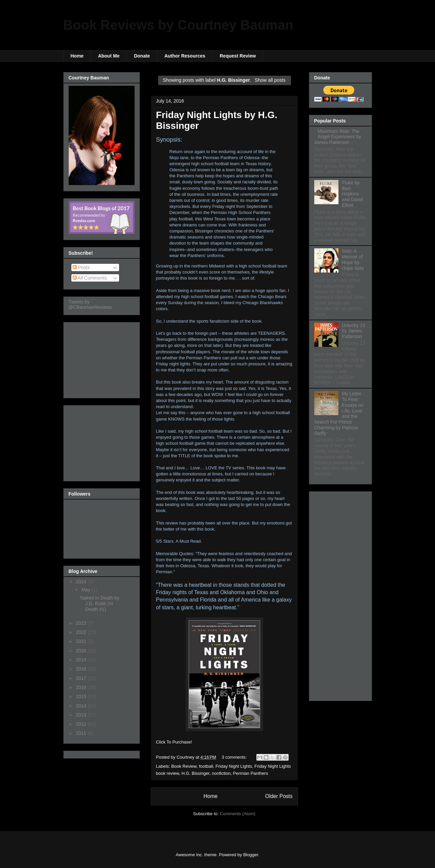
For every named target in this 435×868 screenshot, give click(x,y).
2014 (82, 706)
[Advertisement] (102, 358)
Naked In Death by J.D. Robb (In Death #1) (100, 604)
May (86, 590)
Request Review (238, 56)
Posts (81, 267)
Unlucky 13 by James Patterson (353, 331)
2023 (82, 623)
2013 (82, 715)
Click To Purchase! (174, 742)
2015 (82, 696)
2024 (82, 582)
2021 (82, 641)
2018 (82, 669)
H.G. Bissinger (195, 773)
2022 (82, 632)
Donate (142, 56)
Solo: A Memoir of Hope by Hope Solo (353, 259)
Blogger (251, 855)
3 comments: (235, 757)
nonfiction (221, 773)
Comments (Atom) (238, 814)
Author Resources (185, 56)
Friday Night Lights (234, 766)
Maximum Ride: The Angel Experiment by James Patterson (338, 137)
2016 (82, 687)
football (206, 766)
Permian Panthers (251, 773)
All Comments (90, 278)
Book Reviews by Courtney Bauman (178, 25)
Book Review (184, 766)
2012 (82, 724)
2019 (82, 660)
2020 (82, 651)
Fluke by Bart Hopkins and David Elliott (352, 194)
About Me (109, 56)
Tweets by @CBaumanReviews (90, 304)
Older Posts (279, 796)
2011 (82, 733)
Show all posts (270, 80)
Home (77, 56)
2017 (82, 678)
